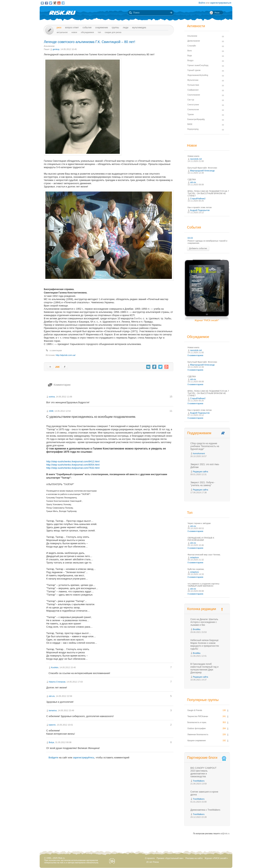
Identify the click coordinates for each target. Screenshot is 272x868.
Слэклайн (192, 46)
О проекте (150, 858)
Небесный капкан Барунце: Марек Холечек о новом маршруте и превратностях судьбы (205, 644)
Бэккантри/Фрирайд (196, 119)
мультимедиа (139, 28)
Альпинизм (49, 46)
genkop (56, 49)
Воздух (190, 60)
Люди (126, 28)
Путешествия (193, 85)
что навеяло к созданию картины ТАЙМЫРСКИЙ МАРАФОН (203, 585)
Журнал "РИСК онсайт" (207, 320)
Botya (51, 742)
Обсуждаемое (87, 32)
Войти (202, 3)
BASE (190, 124)
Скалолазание (194, 95)
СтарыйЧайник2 (198, 199)
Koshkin (55, 667)
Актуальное (62, 32)
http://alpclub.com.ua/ (66, 355)
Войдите (53, 758)
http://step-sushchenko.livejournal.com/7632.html (73, 468)
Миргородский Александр (202, 171)
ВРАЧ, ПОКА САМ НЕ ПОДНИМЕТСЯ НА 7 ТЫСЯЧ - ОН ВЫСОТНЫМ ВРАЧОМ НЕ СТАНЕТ (208, 193)
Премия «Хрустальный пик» (170, 858)
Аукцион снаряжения (197, 741)
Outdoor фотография (197, 728)
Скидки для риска (113, 32)
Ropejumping (193, 129)
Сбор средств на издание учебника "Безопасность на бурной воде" (205, 446)
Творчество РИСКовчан (198, 716)
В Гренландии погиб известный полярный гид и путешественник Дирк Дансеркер (204, 668)
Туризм (190, 114)
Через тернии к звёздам (199, 523)
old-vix (52, 696)
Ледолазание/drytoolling (198, 75)
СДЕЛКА (192, 179)
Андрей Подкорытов (200, 210)
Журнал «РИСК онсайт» (216, 858)
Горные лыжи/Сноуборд (198, 65)
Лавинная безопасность (198, 734)
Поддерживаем (199, 433)
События (87, 28)
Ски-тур (191, 100)
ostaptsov (194, 557)
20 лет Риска (152, 862)
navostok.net (196, 159)
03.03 (190, 238)
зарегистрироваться (221, 3)
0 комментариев (195, 355)
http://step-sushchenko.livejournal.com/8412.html (73, 461)
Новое (74, 32)
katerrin (52, 725)
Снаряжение (102, 28)
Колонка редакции (202, 609)
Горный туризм (194, 70)
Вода (190, 56)
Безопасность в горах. (197, 722)
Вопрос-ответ (72, 28)
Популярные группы (203, 700)
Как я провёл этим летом (200, 207)
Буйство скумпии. (196, 569)
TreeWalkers (199, 781)
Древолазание (194, 41)
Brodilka (197, 629)
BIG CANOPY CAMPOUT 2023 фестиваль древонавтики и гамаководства (203, 772)
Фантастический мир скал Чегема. (204, 555)
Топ (99, 32)
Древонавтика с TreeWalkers (205, 810)
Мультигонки (193, 80)
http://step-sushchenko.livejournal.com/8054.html (73, 465)
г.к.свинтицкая (56, 351)
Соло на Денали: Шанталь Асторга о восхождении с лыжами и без (204, 622)
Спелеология (193, 110)
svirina (52, 397)
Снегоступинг (193, 105)
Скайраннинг (193, 90)
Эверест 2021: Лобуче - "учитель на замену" (203, 484)
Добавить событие (198, 248)
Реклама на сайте (194, 858)
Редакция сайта (200, 472)
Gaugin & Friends (195, 710)
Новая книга (193, 156)
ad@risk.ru (225, 834)
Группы (115, 28)
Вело (190, 51)
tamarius (53, 710)
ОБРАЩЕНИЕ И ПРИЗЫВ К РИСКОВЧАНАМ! (201, 539)
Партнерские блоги (207, 758)
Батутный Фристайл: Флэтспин (202, 168)
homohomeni (199, 453)
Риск (59, 28)
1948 (51, 411)
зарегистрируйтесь (84, 758)
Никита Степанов (57, 682)
